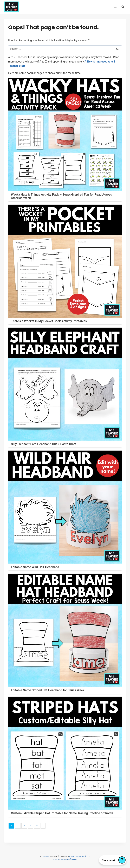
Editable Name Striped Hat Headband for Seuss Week (48, 690)
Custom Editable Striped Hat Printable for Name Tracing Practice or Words (62, 813)
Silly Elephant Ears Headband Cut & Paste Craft (43, 444)
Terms (63, 859)
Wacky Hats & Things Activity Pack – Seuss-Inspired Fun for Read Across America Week (61, 196)
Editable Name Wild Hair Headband (35, 567)
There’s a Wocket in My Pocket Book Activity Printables (49, 321)
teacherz (45, 856)
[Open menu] (115, 7)
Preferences (72, 859)
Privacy (56, 859)
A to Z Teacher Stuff (77, 856)
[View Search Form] (123, 7)
